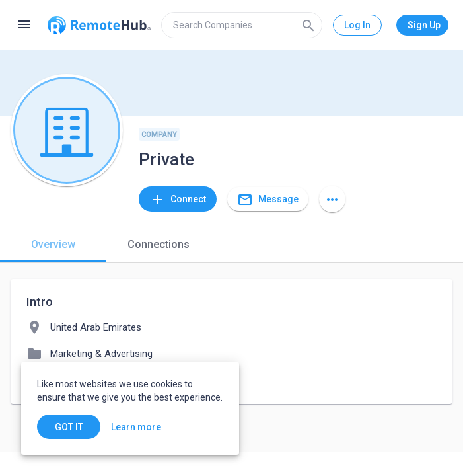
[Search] (308, 25)
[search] (242, 25)
